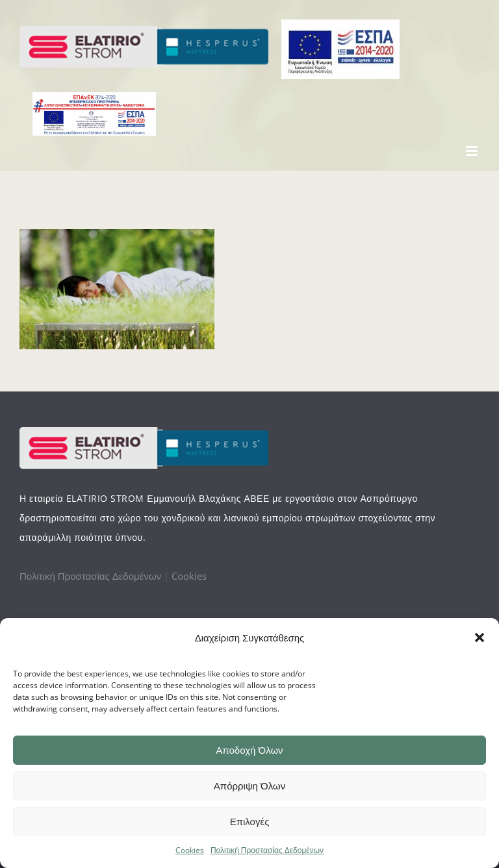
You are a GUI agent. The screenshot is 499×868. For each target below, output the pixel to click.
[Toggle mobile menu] (473, 151)
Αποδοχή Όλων (249, 750)
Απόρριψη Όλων (249, 786)
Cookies (190, 850)
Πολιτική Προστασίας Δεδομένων (267, 850)
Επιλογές (250, 822)
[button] (480, 638)
